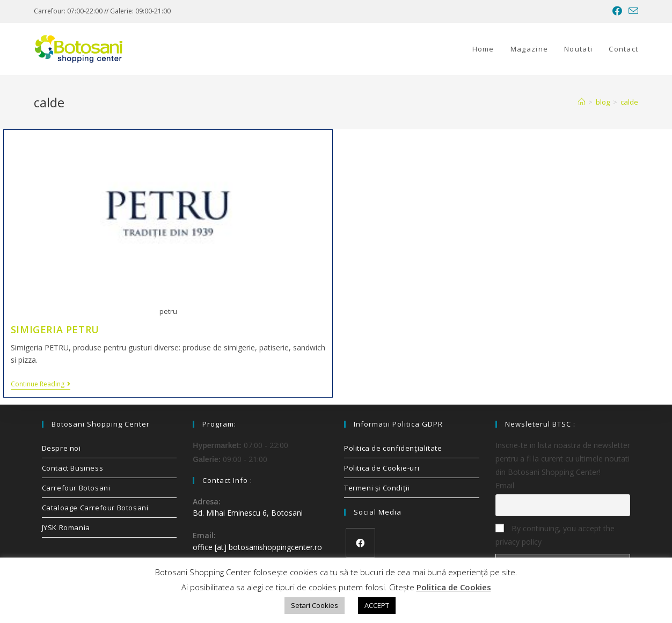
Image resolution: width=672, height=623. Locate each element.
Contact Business (73, 468)
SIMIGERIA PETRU (55, 329)
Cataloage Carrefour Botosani (95, 508)
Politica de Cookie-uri (382, 468)
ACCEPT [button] (377, 605)
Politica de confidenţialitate (393, 448)
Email (505, 485)
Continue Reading (41, 384)
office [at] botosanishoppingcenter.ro (257, 547)
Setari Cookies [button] (315, 605)
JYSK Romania (66, 527)
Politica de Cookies (454, 587)
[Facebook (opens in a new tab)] (617, 11)
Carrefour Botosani (76, 488)
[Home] (582, 102)
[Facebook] (360, 543)
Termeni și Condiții (377, 488)
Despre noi (61, 448)
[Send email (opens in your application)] (632, 11)
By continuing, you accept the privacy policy (555, 535)
